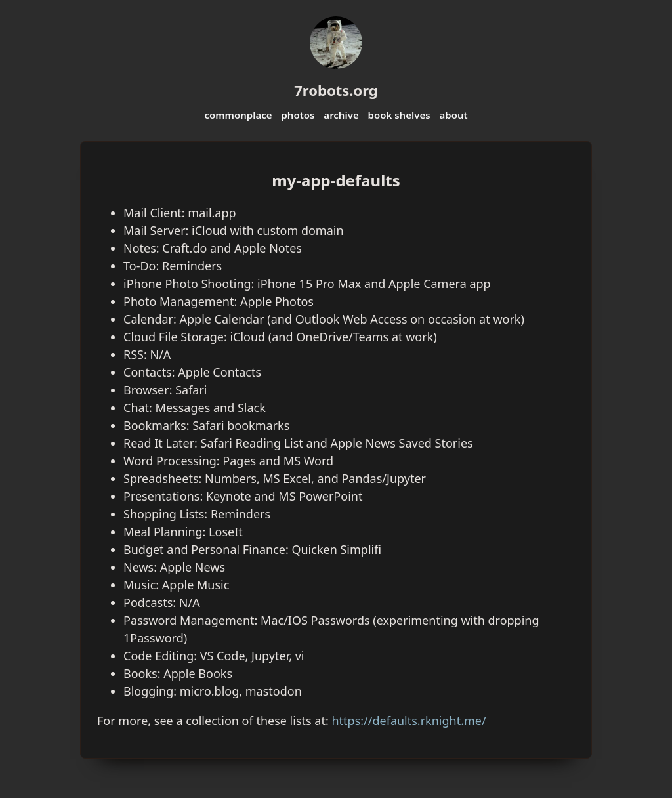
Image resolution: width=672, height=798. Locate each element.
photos (298, 115)
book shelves (399, 115)
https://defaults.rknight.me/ (409, 721)
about (453, 115)
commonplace (238, 115)
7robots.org (336, 90)
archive (341, 115)
